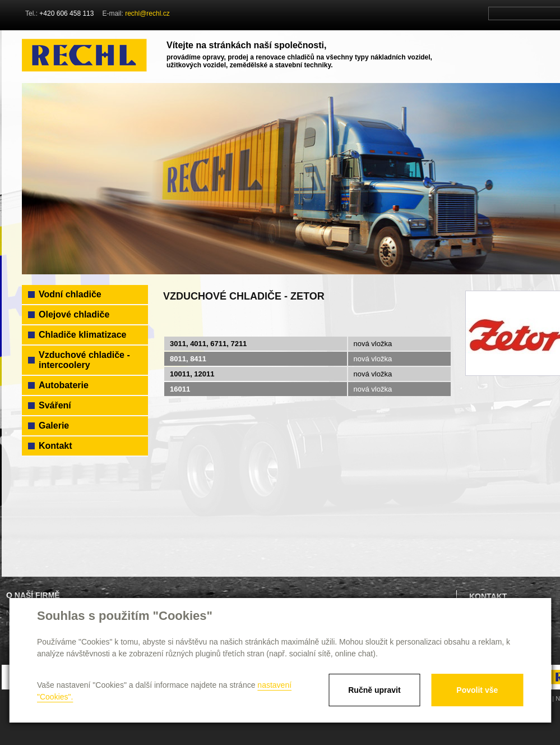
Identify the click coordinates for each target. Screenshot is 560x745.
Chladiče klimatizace (83, 335)
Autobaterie (64, 385)
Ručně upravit (374, 690)
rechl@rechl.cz (147, 13)
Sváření (55, 405)
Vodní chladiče (70, 294)
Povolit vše (477, 690)
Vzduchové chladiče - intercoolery (84, 360)
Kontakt (55, 446)
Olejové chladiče (74, 314)
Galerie (54, 426)
